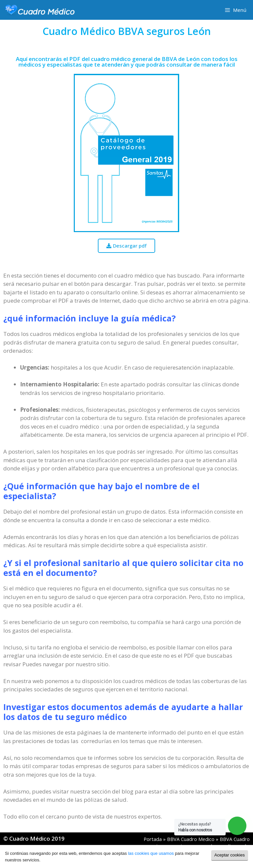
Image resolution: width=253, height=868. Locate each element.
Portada (153, 839)
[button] (126, 246)
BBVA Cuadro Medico (191, 839)
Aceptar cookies (230, 855)
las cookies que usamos (151, 853)
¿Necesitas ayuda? (195, 827)
